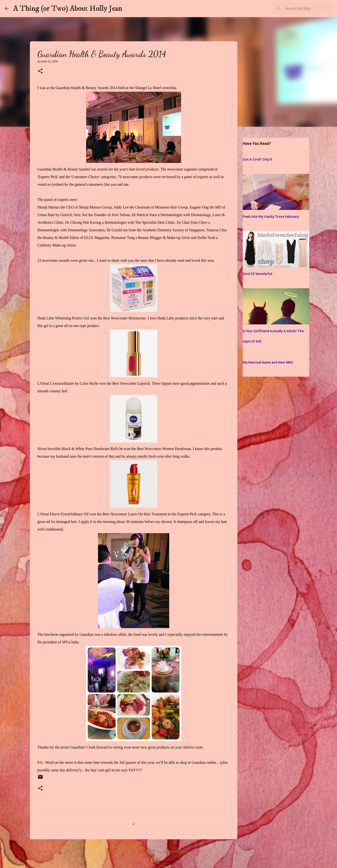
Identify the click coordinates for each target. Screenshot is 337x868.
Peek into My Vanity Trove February (271, 217)
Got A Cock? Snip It (257, 159)
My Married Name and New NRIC (268, 362)
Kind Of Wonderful (257, 274)
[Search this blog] (308, 9)
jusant (178, 861)
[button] (40, 71)
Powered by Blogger (168, 851)
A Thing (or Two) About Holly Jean (68, 9)
